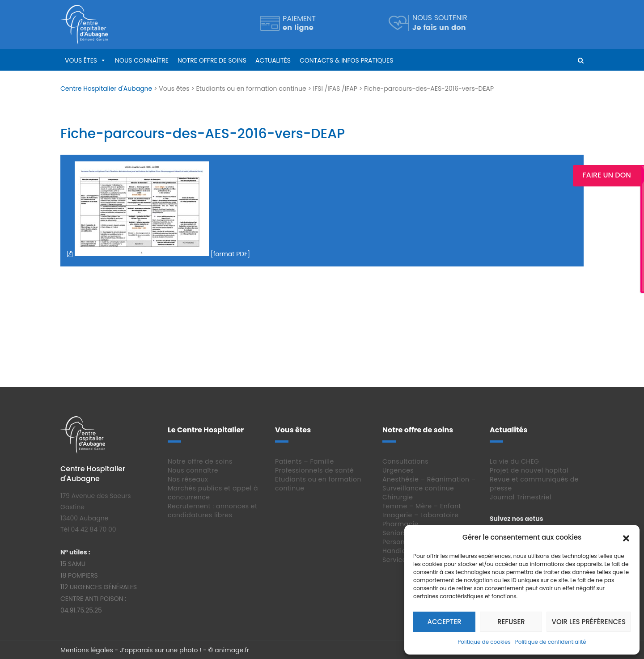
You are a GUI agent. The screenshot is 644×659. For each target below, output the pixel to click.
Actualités (273, 60)
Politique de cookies (484, 642)
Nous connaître (142, 60)
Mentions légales (87, 650)
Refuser (511, 622)
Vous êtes (81, 60)
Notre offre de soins (212, 60)
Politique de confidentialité (551, 642)
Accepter (445, 622)
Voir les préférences (589, 622)
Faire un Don (610, 175)
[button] (626, 537)
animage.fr (232, 650)
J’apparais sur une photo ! (161, 650)
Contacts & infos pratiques (346, 60)
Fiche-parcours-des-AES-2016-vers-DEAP (203, 134)
